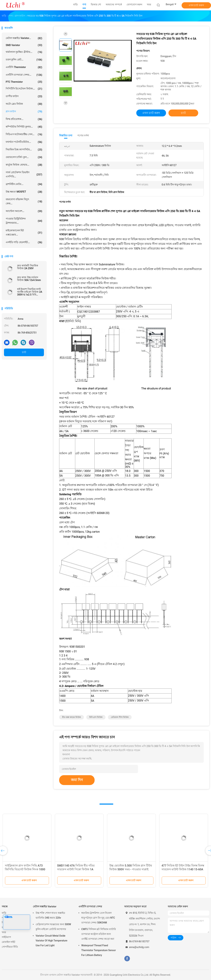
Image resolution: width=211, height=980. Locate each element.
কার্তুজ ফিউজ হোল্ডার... (24, 165)
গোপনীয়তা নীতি (10, 947)
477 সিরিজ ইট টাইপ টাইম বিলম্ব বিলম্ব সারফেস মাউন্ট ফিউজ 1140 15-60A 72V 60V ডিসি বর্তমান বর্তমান (183, 869)
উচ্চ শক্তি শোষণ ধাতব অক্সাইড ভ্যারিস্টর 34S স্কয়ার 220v (50, 915)
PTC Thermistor (24, 82)
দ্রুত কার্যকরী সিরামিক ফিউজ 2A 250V (28, 267)
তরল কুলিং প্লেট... (24, 60)
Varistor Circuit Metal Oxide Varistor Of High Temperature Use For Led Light (51, 941)
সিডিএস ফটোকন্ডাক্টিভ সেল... (24, 134)
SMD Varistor (24, 45)
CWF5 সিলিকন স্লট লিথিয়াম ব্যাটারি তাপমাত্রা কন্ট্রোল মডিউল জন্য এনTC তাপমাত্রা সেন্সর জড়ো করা (99, 934)
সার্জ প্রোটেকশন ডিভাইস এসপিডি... (24, 174)
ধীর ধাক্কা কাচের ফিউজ (72, 717)
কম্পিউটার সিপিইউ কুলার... (24, 127)
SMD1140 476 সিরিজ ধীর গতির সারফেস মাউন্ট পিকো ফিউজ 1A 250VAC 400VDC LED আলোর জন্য (78, 869)
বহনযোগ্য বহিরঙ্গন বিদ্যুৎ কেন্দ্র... (24, 201)
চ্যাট (24, 352)
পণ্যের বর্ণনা (83, 135)
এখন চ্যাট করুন (196, 5)
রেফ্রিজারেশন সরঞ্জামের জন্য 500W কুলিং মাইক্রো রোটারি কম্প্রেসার (53, 927)
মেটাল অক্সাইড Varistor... (24, 38)
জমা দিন (77, 780)
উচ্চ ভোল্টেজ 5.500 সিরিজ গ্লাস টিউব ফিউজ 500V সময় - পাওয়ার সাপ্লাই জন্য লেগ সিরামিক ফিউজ (131, 869)
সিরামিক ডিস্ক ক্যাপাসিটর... (24, 150)
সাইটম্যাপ (6, 937)
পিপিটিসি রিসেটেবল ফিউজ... (24, 89)
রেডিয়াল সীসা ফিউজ (120, 717)
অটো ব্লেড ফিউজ (24, 104)
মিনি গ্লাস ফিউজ (96, 717)
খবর (4, 932)
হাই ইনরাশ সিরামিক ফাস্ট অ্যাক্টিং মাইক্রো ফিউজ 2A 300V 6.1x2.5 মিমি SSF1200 (30, 292)
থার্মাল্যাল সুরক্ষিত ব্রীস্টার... (24, 52)
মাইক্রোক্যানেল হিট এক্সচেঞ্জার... (24, 233)
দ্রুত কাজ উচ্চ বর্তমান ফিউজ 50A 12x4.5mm (29, 279)
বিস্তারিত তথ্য (66, 135)
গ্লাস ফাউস (24, 112)
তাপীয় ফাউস (24, 96)
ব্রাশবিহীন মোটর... (24, 184)
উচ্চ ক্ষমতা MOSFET (24, 192)
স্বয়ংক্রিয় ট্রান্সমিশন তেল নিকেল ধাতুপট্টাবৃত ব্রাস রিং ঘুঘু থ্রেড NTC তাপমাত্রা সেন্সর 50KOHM (98, 918)
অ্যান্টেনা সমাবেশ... (24, 211)
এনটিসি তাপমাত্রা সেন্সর (90, 906)
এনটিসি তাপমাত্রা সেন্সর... (24, 75)
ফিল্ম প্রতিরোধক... (24, 119)
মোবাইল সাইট (8, 942)
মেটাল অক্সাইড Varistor (45, 906)
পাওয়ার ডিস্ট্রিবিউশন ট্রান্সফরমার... (24, 221)
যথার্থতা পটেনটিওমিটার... (24, 142)
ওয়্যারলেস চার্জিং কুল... (24, 157)
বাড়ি (4, 913)
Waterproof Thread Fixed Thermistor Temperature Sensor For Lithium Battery (99, 950)
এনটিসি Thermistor (24, 67)
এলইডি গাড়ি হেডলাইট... (24, 242)
